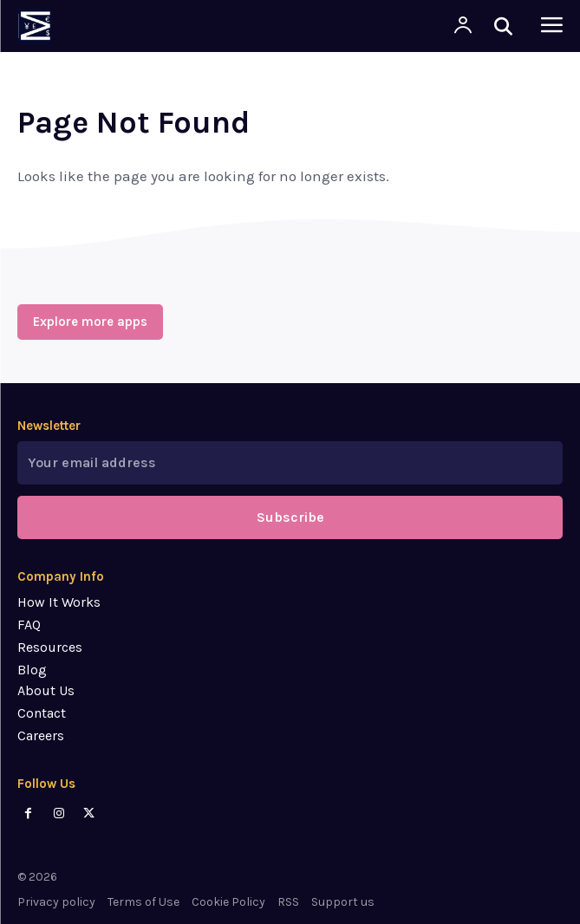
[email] (290, 463)
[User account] (463, 26)
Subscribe (290, 517)
